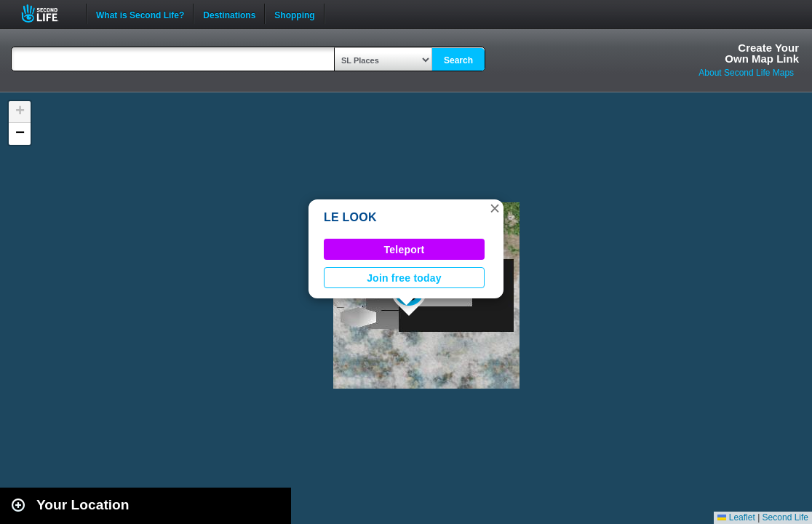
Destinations (229, 14)
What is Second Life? (140, 14)
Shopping (294, 14)
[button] (495, 208)
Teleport (405, 250)
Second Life (48, 13)
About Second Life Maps (746, 73)
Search (458, 60)
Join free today (404, 278)
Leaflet (736, 517)
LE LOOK (350, 217)
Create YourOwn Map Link (762, 53)
